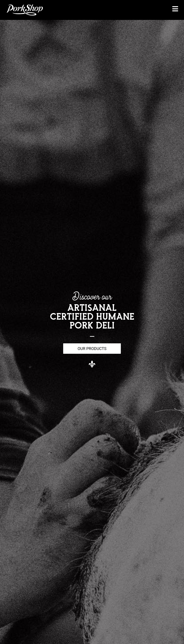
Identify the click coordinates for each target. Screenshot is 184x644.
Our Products (92, 349)
